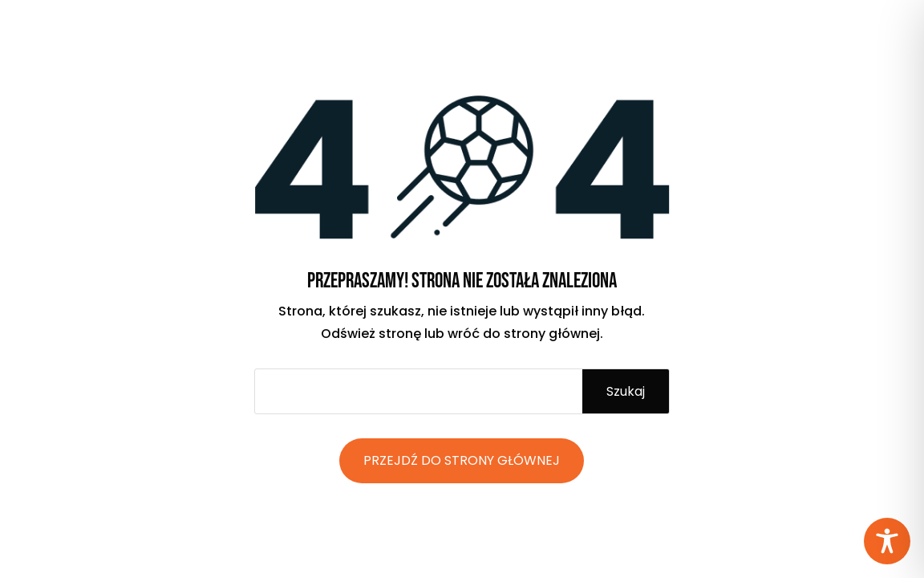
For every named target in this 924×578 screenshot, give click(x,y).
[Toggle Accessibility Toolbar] (887, 541)
